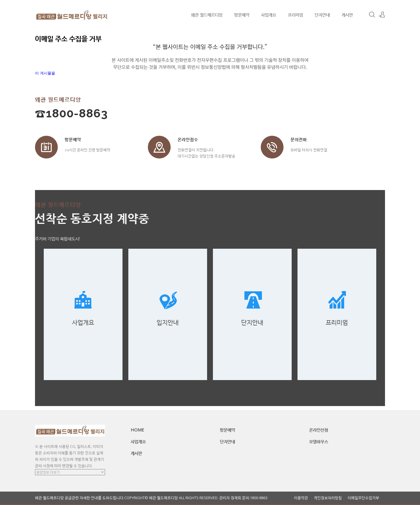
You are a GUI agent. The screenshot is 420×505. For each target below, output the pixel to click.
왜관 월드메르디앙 (207, 15)
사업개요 (269, 15)
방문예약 (242, 15)
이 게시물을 (45, 73)
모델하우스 (319, 441)
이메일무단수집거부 (363, 498)
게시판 (347, 15)
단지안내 (322, 15)
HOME (137, 430)
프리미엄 (295, 15)
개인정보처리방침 (328, 498)
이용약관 (301, 498)
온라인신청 (319, 430)
